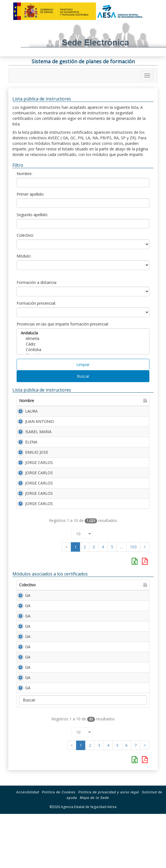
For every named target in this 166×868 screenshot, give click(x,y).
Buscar (83, 376)
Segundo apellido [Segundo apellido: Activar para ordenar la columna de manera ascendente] (124, 401)
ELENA (31, 442)
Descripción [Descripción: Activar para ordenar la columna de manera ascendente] (83, 585)
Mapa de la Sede (94, 853)
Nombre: (24, 174)
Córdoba (83, 350)
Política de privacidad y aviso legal (109, 848)
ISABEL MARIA (38, 432)
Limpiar (83, 364)
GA (22, 595)
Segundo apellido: (32, 215)
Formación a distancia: (37, 282)
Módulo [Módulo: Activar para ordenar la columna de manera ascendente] (54, 585)
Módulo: (24, 256)
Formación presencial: (36, 303)
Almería (83, 339)
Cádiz (83, 344)
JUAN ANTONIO (40, 421)
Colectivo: (25, 235)
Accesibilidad (28, 848)
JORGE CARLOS (39, 462)
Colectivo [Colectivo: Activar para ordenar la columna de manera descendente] (27, 585)
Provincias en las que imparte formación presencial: (63, 324)
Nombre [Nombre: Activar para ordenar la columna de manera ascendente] (27, 401)
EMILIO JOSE (37, 452)
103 (133, 547)
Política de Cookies (59, 848)
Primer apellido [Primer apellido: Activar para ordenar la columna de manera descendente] (75, 401)
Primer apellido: (30, 194)
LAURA (31, 411)
